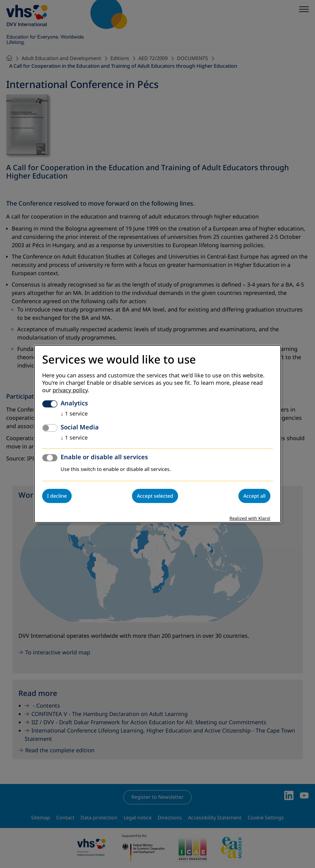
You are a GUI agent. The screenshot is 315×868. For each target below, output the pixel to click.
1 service (74, 414)
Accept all (254, 496)
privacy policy (70, 391)
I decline (57, 496)
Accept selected (155, 496)
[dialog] (157, 434)
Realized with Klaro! (250, 519)
